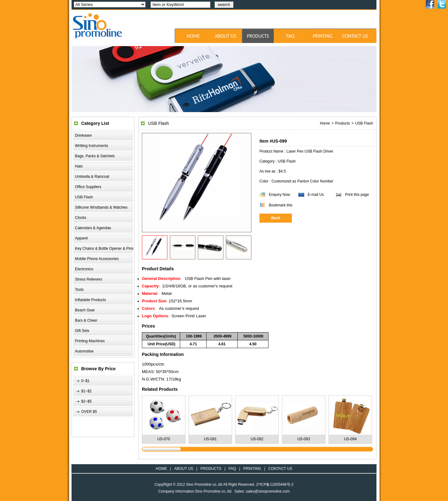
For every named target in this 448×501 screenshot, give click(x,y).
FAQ (290, 36)
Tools (79, 290)
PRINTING (323, 36)
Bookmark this (281, 205)
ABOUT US (226, 36)
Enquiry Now (279, 195)
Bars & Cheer (86, 320)
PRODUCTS (258, 36)
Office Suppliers (88, 187)
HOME (193, 36)
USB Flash (84, 197)
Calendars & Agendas (93, 228)
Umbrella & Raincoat (92, 177)
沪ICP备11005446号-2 (275, 484)
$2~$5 (86, 401)
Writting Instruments (91, 146)
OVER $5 (89, 412)
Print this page (357, 195)
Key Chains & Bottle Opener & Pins (104, 248)
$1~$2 (86, 391)
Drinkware (83, 135)
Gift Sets (82, 331)
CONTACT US (355, 36)
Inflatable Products (90, 300)
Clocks (81, 218)
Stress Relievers (89, 279)
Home (325, 123)
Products (342, 123)
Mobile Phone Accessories (97, 259)
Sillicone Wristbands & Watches (101, 207)
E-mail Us (316, 195)
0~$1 (85, 381)
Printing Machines (90, 341)
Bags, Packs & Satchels (95, 156)
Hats (79, 166)
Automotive (84, 351)
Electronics (84, 269)
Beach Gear (85, 310)
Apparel (81, 238)
